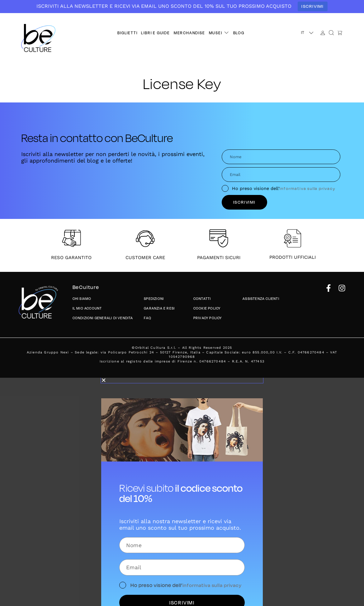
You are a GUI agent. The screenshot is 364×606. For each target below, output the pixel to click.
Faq (148, 318)
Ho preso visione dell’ (284, 188)
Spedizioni (154, 299)
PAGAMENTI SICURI (219, 258)
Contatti (202, 299)
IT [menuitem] (303, 32)
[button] (219, 33)
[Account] (323, 33)
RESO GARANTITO (71, 258)
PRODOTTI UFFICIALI (293, 257)
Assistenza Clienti (261, 299)
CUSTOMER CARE (145, 258)
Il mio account (87, 308)
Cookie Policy (207, 308)
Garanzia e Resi (159, 308)
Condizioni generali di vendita (103, 318)
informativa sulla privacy (308, 188)
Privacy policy (208, 318)
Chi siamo (82, 299)
